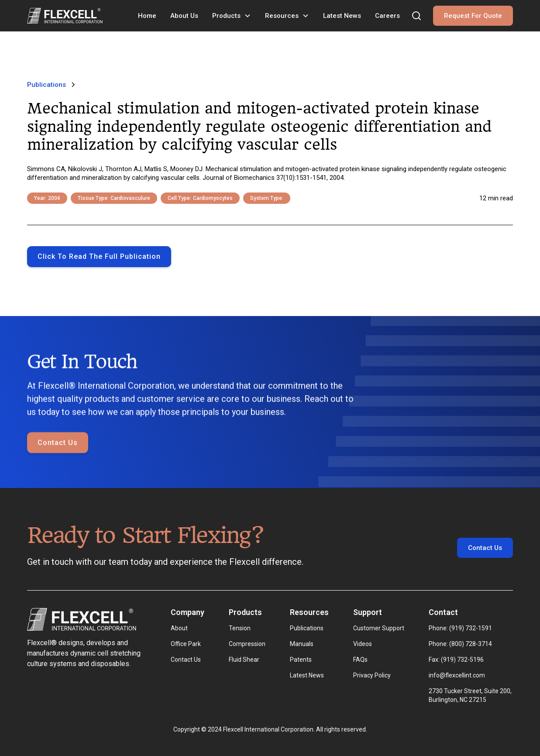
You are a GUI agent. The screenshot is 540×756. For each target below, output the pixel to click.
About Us (184, 16)
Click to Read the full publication (99, 256)
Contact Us (58, 467)
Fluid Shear (244, 660)
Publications (307, 628)
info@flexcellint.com (457, 675)
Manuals (302, 644)
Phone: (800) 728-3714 (460, 644)
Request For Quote (473, 16)
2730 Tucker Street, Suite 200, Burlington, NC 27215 (471, 695)
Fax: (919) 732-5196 (456, 660)
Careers (387, 16)
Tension (240, 628)
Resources (282, 16)
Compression (247, 644)
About (179, 628)
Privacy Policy (372, 675)
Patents (301, 660)
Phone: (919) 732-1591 (460, 628)
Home (147, 16)
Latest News (342, 16)
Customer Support (379, 628)
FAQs (360, 660)
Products (226, 16)
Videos (363, 644)
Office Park (186, 644)
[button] (232, 16)
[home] (65, 16)
